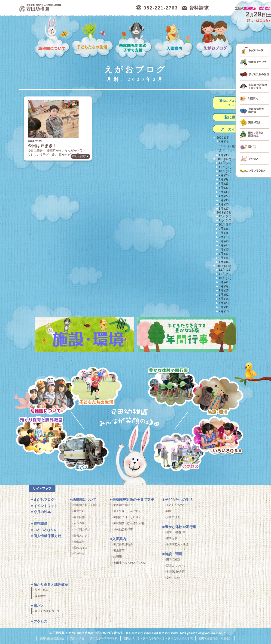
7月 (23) (224, 184)
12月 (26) (225, 270)
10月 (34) (225, 224)
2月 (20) (224, 204)
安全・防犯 (173, 579)
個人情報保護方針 (47, 538)
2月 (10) (224, 311)
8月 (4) (223, 233)
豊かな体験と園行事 (174, 386)
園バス (39, 607)
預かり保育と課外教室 (51, 586)
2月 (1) (223, 141)
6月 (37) (224, 188)
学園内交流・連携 (177, 546)
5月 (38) (224, 192)
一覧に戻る (230, 117)
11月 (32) (225, 167)
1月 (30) (224, 155)
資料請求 (40, 525)
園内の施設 (173, 561)
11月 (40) (225, 220)
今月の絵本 (42, 514)
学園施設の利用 (176, 573)
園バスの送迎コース (47, 613)
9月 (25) (224, 175)
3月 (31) (224, 307)
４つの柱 (79, 525)
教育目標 (79, 519)
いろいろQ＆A (217, 436)
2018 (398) (224, 212)
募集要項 (119, 552)
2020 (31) (223, 138)
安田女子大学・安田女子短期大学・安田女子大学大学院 (158, 640)
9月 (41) (224, 282)
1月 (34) (224, 262)
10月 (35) (225, 171)
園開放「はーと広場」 (127, 519)
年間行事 (172, 540)
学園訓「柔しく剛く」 (87, 507)
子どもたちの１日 (177, 507)
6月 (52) (224, 295)
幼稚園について (52, 38)
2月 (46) (224, 258)
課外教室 (40, 598)
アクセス (181, 455)
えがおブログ (215, 38)
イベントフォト (46, 507)
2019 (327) (224, 159)
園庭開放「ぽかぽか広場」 (130, 525)
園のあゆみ (80, 549)
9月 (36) (224, 229)
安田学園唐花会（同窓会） (215, 640)
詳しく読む (71, 160)
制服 (169, 513)
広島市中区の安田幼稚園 (65, 8)
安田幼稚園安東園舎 (52, 640)
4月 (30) (224, 249)
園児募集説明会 (123, 546)
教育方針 (79, 513)
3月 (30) (224, 200)
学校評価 (79, 556)
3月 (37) (224, 254)
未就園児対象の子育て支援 (134, 38)
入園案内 (175, 38)
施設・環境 (217, 396)
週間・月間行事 (176, 534)
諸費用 (118, 558)
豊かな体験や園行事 (181, 528)
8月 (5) (223, 179)
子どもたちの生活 (93, 38)
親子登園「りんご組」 (127, 513)
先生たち (79, 543)
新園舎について (176, 567)
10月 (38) (225, 278)
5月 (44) (224, 245)
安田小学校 (77, 640)
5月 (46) (224, 299)
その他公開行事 (123, 531)
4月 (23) (224, 303)
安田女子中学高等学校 (104, 640)
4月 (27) (224, 196)
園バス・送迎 (81, 455)
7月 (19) (224, 237)
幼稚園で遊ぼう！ (125, 507)
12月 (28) (225, 163)
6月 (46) (224, 241)
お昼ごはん (173, 519)
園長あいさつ (82, 537)
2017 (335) (224, 266)
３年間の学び (82, 531)
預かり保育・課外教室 (41, 436)
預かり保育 (42, 592)
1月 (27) (224, 209)
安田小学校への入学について (131, 564)
